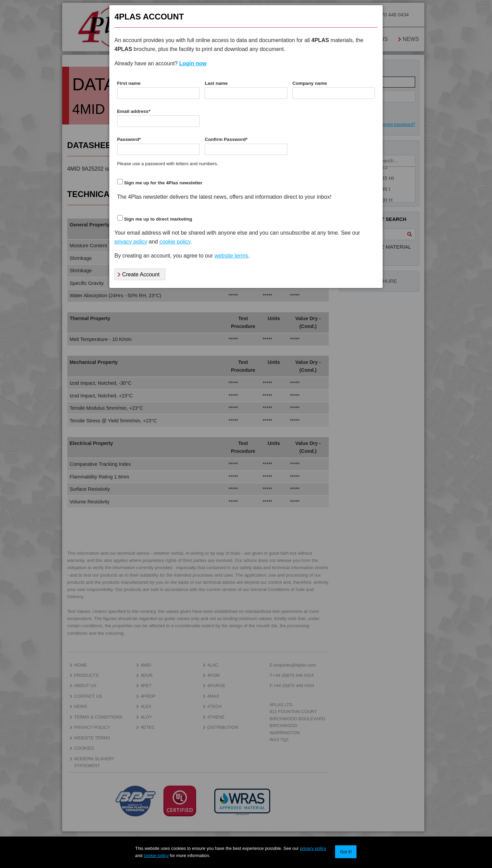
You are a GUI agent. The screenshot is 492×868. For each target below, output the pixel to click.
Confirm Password (226, 139)
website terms (231, 256)
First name (129, 83)
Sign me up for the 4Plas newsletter (163, 183)
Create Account (139, 274)
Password (129, 139)
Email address (134, 111)
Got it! (346, 852)
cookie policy (156, 856)
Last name (216, 83)
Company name (310, 83)
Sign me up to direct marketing (158, 219)
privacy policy (313, 848)
